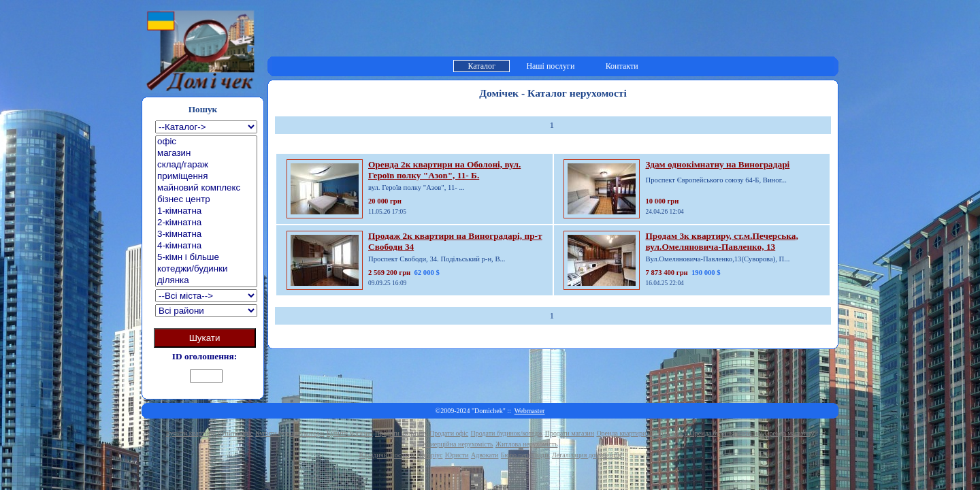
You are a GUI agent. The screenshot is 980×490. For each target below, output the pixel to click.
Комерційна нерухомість (458, 444)
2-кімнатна (206, 223)
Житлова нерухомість (527, 444)
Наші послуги (550, 66)
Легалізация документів (586, 455)
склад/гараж (206, 165)
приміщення (206, 177)
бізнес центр (206, 200)
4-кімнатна (206, 246)
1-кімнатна (206, 211)
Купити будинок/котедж (290, 433)
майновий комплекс (206, 188)
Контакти (622, 66)
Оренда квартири (621, 433)
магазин (206, 153)
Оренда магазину (789, 433)
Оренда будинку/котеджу (726, 433)
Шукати (205, 338)
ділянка (206, 281)
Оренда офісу (668, 433)
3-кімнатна (206, 234)
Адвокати (485, 455)
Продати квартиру (401, 433)
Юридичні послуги (387, 455)
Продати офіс (449, 433)
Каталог (481, 66)
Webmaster (530, 411)
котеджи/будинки (206, 269)
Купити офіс (235, 433)
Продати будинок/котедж (507, 433)
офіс (206, 142)
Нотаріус (429, 455)
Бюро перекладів (525, 455)
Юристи (457, 455)
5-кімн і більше (206, 258)
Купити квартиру (191, 433)
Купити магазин (350, 433)
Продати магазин (570, 433)
